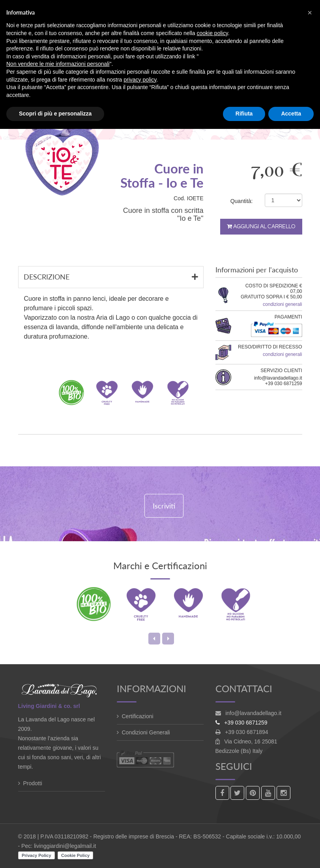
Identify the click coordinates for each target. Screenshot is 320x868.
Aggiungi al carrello (261, 226)
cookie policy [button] (212, 33)
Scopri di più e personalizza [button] (55, 114)
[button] (310, 13)
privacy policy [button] (140, 80)
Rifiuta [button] (244, 114)
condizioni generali (282, 304)
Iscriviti (164, 506)
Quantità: (242, 201)
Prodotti (33, 783)
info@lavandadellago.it (253, 713)
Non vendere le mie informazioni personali (58, 64)
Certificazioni (138, 716)
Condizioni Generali (146, 732)
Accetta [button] (291, 114)
